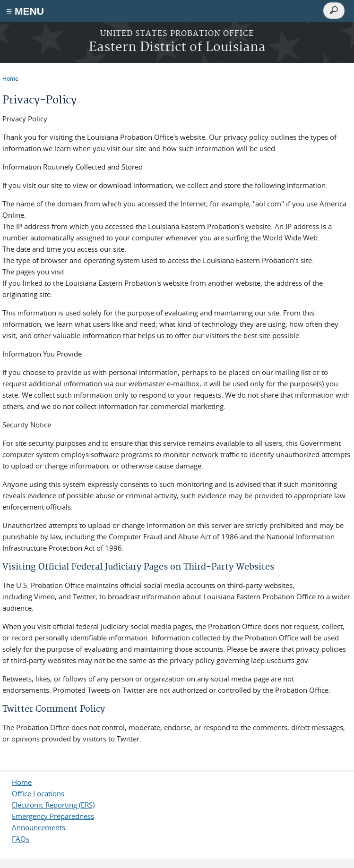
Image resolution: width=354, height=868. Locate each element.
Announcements (39, 827)
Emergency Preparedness (53, 816)
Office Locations (38, 793)
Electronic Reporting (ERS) (53, 805)
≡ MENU (25, 11)
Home (10, 78)
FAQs (21, 839)
